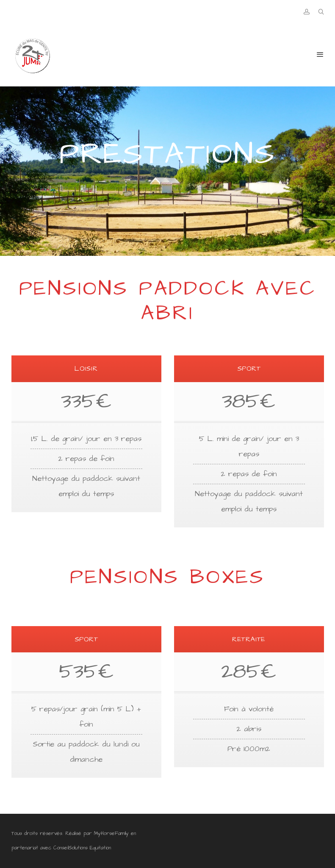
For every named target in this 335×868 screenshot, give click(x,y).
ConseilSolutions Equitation (82, 848)
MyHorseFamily (111, 833)
